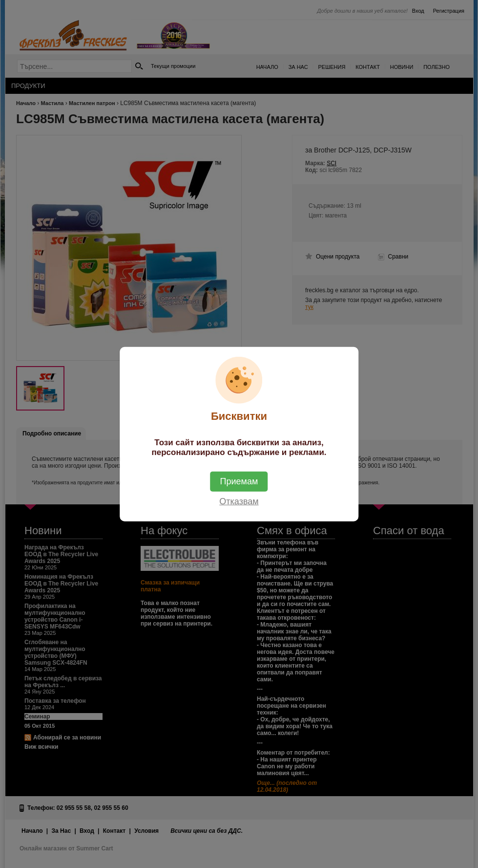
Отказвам (239, 501)
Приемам (239, 481)
